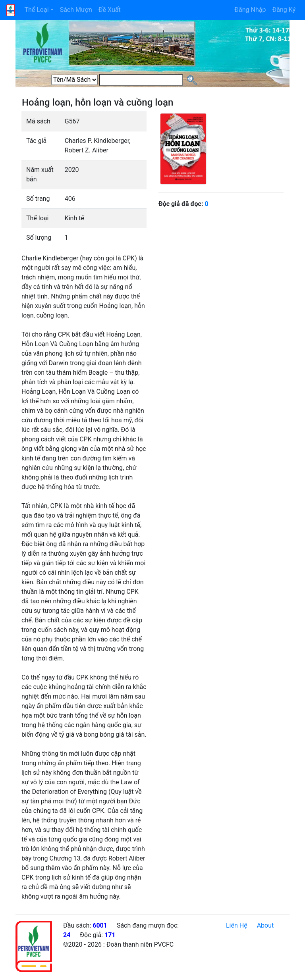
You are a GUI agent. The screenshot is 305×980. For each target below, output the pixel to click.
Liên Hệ (237, 925)
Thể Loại (36, 10)
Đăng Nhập (250, 10)
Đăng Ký (284, 10)
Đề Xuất (110, 10)
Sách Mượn (76, 10)
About (265, 925)
